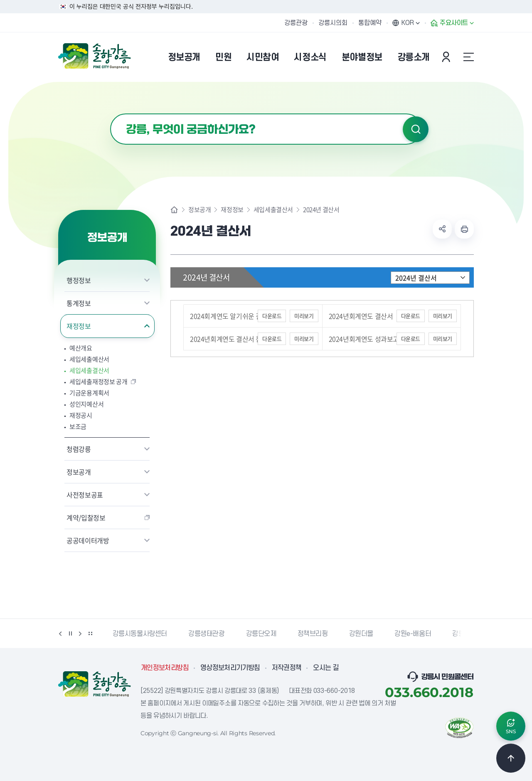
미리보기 (304, 316)
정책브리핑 (313, 634)
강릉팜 (461, 634)
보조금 (78, 427)
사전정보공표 (85, 495)
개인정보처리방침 (165, 668)
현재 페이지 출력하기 (464, 229)
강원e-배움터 (413, 634)
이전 (60, 633)
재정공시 (81, 415)
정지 (70, 633)
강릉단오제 (261, 634)
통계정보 (79, 303)
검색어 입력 (110, 114)
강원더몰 (361, 634)
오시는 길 (326, 668)
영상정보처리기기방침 (230, 668)
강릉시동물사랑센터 (140, 634)
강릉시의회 (333, 23)
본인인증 (447, 57)
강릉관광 (296, 23)
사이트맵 (468, 57)
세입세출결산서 (89, 371)
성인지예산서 (86, 404)
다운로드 (272, 316)
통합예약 (370, 23)
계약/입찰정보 (86, 517)
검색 (416, 129)
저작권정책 (287, 668)
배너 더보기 (90, 633)
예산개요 (81, 348)
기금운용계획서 (89, 393)
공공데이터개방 (88, 540)
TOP (511, 758)
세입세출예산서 (89, 359)
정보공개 (79, 472)
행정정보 (79, 280)
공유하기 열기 (442, 229)
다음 (80, 633)
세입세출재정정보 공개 (99, 382)
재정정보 (79, 326)
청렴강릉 (79, 449)
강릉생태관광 (207, 634)
